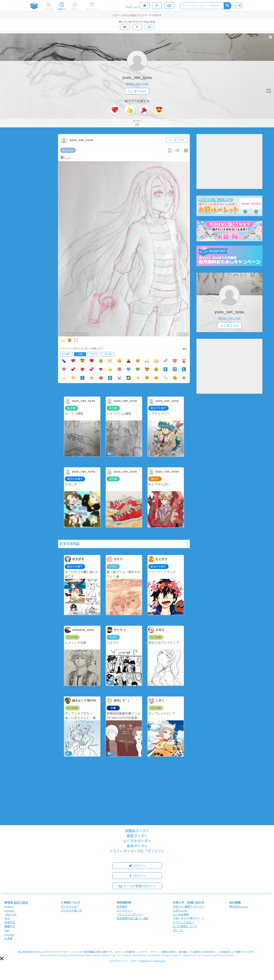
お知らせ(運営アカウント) (189, 907)
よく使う (66, 354)
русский (9, 934)
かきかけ (68, 150)
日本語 (8, 938)
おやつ (94, 354)
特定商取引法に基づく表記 (132, 918)
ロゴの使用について (185, 926)
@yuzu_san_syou (137, 83)
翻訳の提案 (21, 902)
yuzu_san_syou (137, 77)
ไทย (7, 930)
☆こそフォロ (137, 91)
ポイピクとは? (69, 907)
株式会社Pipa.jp (239, 907)
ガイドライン (125, 910)
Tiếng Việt (11, 914)
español (9, 910)
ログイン (137, 865)
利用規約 (122, 907)
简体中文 (10, 922)
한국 (7, 918)
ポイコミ (178, 930)
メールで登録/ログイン (137, 886)
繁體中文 (10, 926)
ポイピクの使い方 (71, 910)
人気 (80, 354)
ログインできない (183, 922)
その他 (108, 354)
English (9, 907)
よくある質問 (181, 914)
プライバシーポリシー (130, 914)
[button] (2, 958)
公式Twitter (180, 910)
